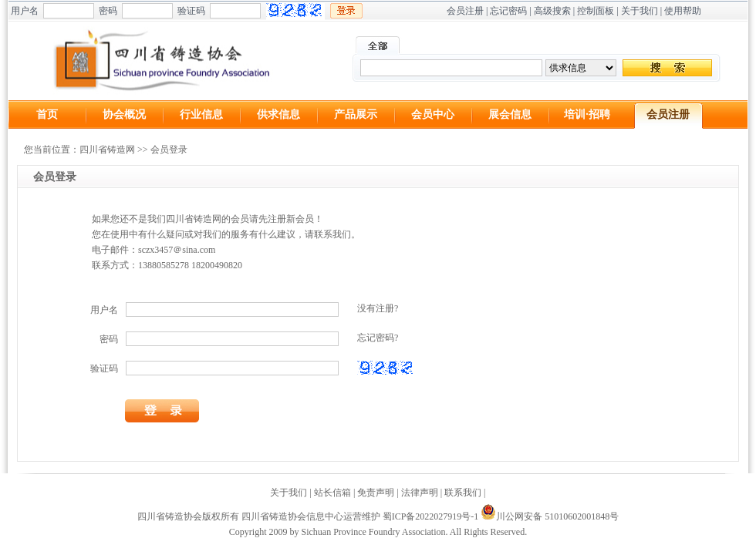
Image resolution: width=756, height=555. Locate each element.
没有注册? (378, 308)
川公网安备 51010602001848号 (550, 516)
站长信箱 (332, 493)
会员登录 (169, 150)
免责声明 (376, 493)
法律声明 (420, 493)
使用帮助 (683, 11)
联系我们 (463, 493)
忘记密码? (378, 338)
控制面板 (596, 11)
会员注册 (465, 11)
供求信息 (278, 114)
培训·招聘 (587, 114)
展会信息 (510, 114)
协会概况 (124, 114)
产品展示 (356, 114)
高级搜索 (552, 11)
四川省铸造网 (107, 150)
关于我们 (640, 11)
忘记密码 (508, 11)
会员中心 (433, 114)
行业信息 (201, 114)
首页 (47, 114)
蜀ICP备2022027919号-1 (431, 516)
